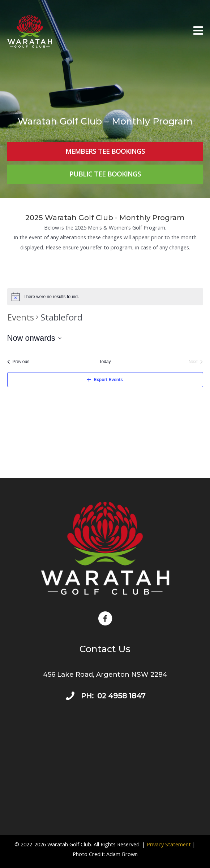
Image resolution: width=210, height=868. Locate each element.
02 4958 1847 (121, 696)
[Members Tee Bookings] (105, 151)
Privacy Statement (169, 844)
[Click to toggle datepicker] (34, 338)
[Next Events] (196, 362)
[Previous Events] (18, 362)
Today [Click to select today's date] (105, 362)
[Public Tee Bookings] (105, 174)
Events (21, 317)
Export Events (105, 380)
